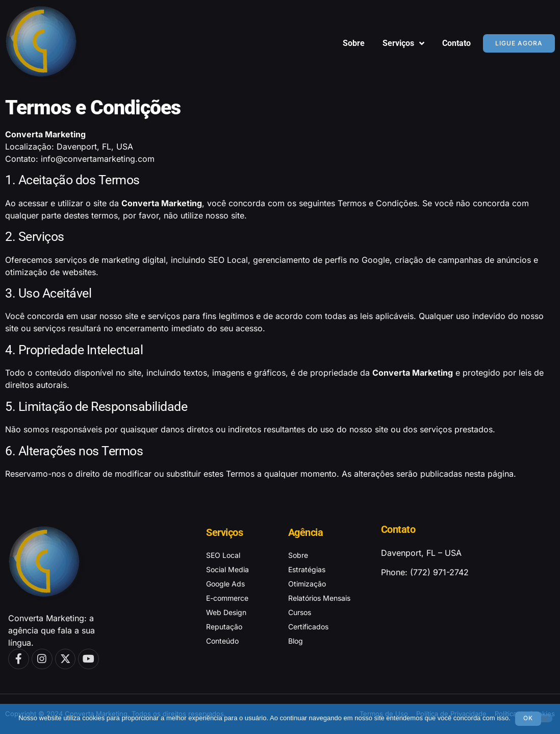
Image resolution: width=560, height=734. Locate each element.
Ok (529, 718)
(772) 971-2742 (439, 572)
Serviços (403, 43)
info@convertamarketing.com (98, 159)
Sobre (354, 43)
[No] (544, 718)
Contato (456, 43)
